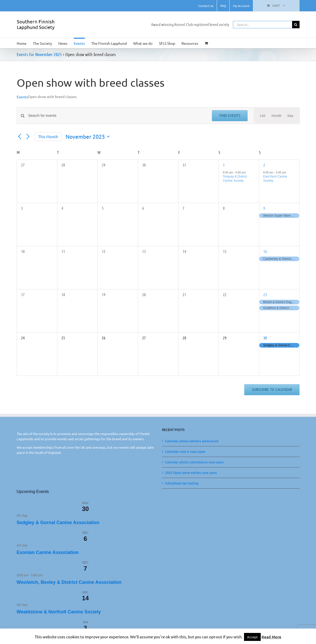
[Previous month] (20, 137)
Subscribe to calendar (272, 390)
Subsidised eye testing (182, 483)
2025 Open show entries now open (191, 473)
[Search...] (263, 25)
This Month (48, 136)
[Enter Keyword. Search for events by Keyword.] (117, 116)
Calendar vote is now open (185, 451)
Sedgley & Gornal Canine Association (58, 523)
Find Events (230, 116)
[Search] (296, 25)
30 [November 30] (265, 338)
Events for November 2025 (39, 54)
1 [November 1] (224, 165)
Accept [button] (252, 637)
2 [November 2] (264, 165)
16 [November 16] (265, 251)
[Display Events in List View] (263, 116)
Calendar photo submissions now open (194, 462)
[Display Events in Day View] (290, 116)
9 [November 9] (264, 208)
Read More (271, 637)
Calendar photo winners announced (192, 441)
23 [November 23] (265, 294)
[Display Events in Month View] (276, 116)
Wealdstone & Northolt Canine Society (59, 612)
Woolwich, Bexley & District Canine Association (69, 582)
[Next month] (28, 137)
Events (22, 97)
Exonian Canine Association (48, 552)
